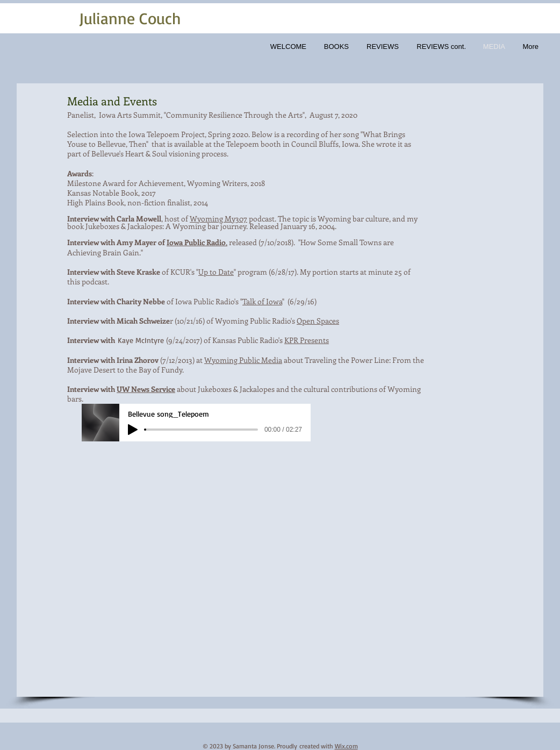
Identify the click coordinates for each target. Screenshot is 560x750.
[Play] (133, 430)
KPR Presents (307, 340)
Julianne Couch (130, 18)
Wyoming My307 (218, 219)
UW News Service (146, 389)
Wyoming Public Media (243, 360)
